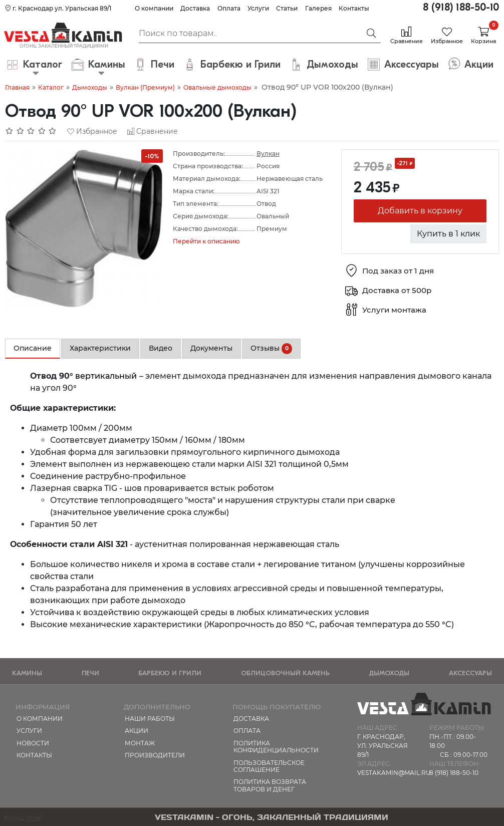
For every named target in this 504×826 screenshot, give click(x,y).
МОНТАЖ (140, 743)
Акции (137, 731)
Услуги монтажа (394, 310)
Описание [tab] (33, 348)
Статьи (287, 8)
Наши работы (150, 719)
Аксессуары (470, 673)
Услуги (258, 8)
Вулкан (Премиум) (145, 87)
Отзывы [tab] (271, 349)
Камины (27, 673)
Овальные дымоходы (217, 87)
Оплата (229, 8)
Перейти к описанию (206, 241)
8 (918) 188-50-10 (461, 7)
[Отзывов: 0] (31, 131)
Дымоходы (90, 87)
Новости (33, 743)
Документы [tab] (211, 348)
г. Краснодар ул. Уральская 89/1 (58, 8)
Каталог (51, 87)
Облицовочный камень (285, 673)
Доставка (195, 8)
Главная (17, 87)
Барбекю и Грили (170, 673)
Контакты (354, 8)
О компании (154, 8)
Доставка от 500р (397, 290)
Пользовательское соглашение (269, 766)
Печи (90, 673)
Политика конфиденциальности (276, 747)
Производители (155, 755)
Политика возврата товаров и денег (270, 785)
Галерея (318, 8)
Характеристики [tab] (100, 348)
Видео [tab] (161, 348)
